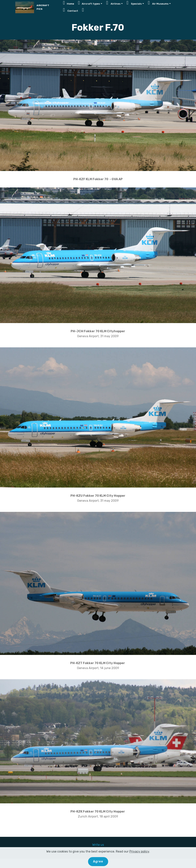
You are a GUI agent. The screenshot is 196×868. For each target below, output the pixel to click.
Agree (98, 862)
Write (96, 845)
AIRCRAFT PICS (43, 7)
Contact (71, 10)
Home (69, 3)
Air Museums (158, 3)
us (102, 845)
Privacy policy (139, 852)
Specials (134, 3)
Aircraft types (89, 3)
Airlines (113, 3)
